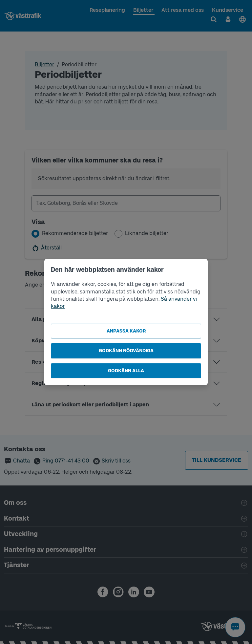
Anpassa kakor (126, 331)
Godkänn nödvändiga (126, 351)
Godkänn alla (126, 371)
